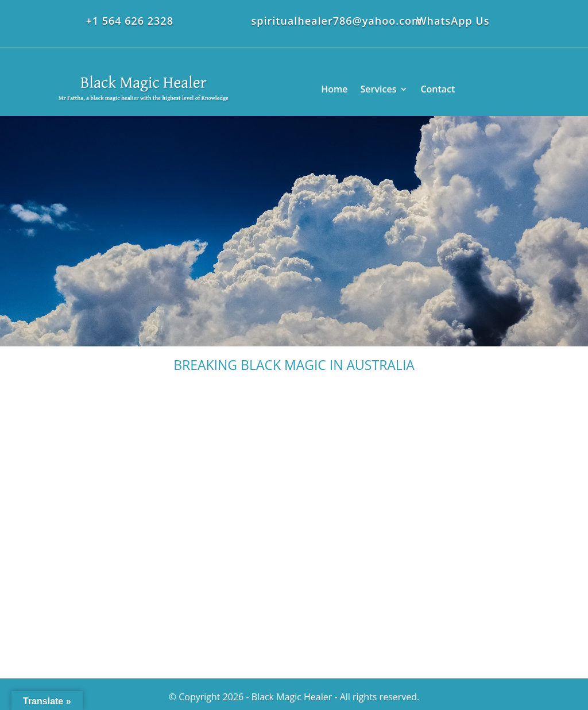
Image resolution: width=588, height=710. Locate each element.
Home (334, 89)
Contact (438, 89)
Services (379, 89)
